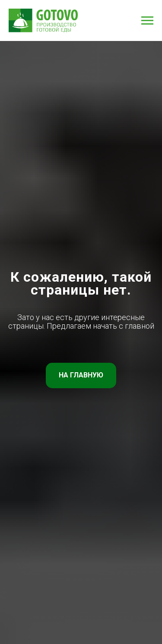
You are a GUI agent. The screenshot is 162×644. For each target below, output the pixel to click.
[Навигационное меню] (147, 21)
